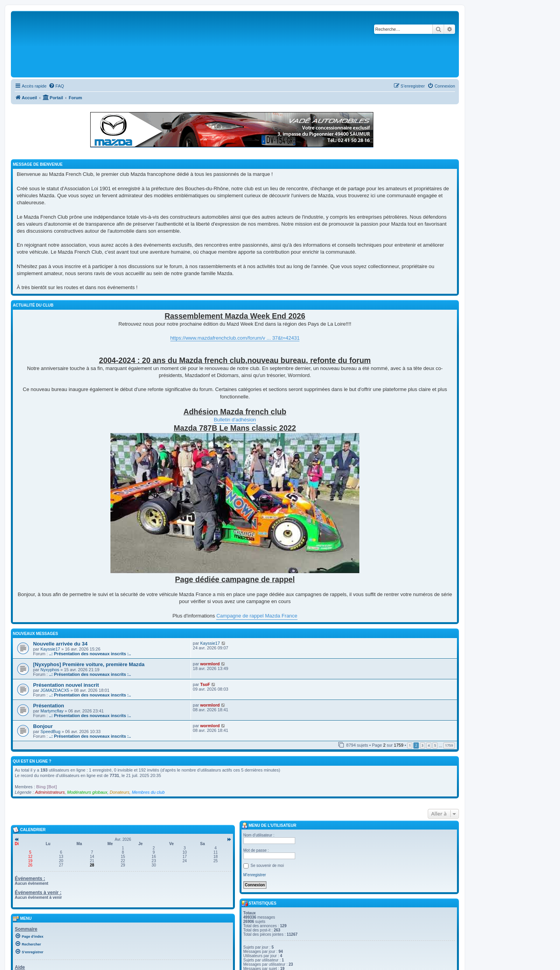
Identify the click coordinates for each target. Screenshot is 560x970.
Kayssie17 (50, 649)
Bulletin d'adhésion (235, 420)
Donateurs (120, 792)
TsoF (205, 684)
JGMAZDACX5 (55, 690)
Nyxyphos (50, 670)
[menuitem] (56, 86)
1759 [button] (449, 745)
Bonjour (43, 726)
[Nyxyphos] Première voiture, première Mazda (89, 664)
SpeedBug (50, 731)
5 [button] (435, 745)
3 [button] (423, 745)
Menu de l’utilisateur (269, 826)
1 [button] (410, 745)
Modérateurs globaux (87, 792)
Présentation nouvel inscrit (66, 685)
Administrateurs (50, 792)
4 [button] (429, 745)
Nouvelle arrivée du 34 (60, 644)
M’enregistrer (255, 875)
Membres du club (148, 792)
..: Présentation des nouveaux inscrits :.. (90, 654)
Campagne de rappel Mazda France (257, 616)
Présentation (49, 706)
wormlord (210, 664)
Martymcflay (52, 711)
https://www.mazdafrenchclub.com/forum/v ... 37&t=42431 (235, 338)
